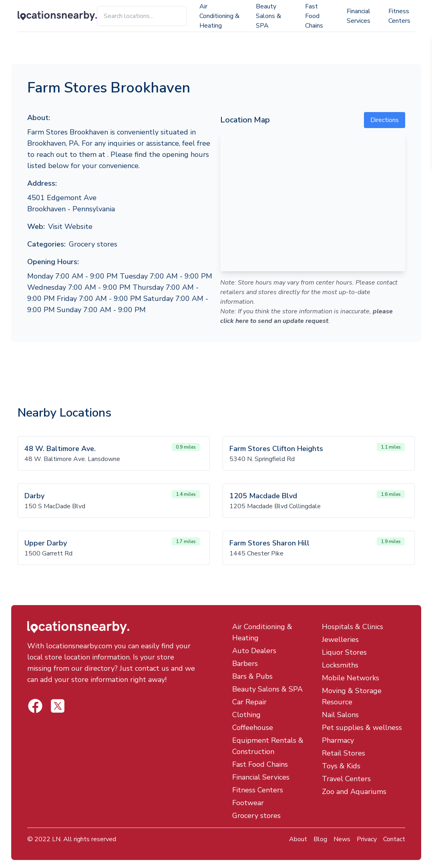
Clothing (246, 715)
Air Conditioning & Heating (219, 16)
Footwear (248, 803)
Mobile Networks (351, 678)
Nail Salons (340, 715)
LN (56, 839)
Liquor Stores (344, 652)
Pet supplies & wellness (362, 728)
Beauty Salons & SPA (268, 16)
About (298, 839)
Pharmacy (338, 740)
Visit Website (70, 227)
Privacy (367, 839)
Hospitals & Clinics (353, 627)
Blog (320, 839)
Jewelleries (340, 639)
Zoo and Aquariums (354, 792)
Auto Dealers (254, 651)
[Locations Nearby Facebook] (58, 706)
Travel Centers (346, 779)
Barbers (245, 664)
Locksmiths (340, 665)
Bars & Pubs (252, 676)
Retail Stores (344, 753)
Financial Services (359, 16)
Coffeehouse (253, 728)
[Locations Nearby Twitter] (35, 706)
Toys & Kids (341, 766)
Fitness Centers (399, 16)
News (342, 839)
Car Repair (249, 702)
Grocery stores (93, 244)
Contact (394, 839)
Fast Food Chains (314, 16)
